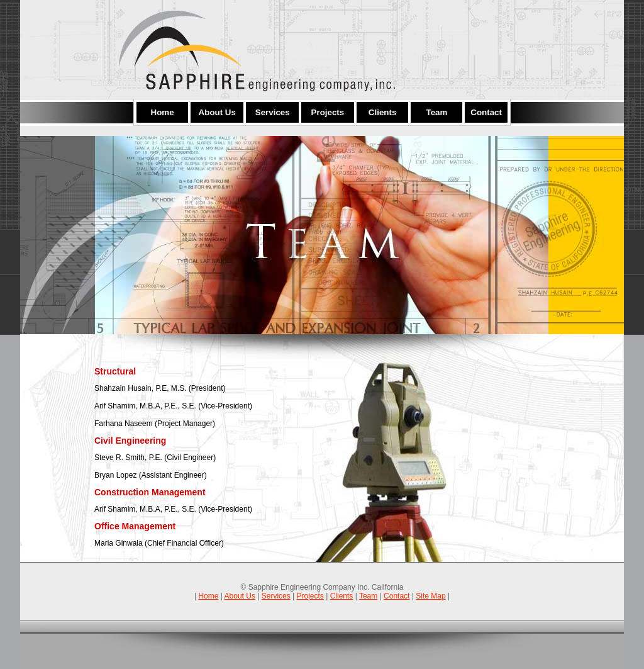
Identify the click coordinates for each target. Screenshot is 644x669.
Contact (397, 596)
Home (208, 596)
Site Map (430, 596)
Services (276, 596)
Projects (310, 596)
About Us (240, 596)
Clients (342, 596)
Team (368, 596)
